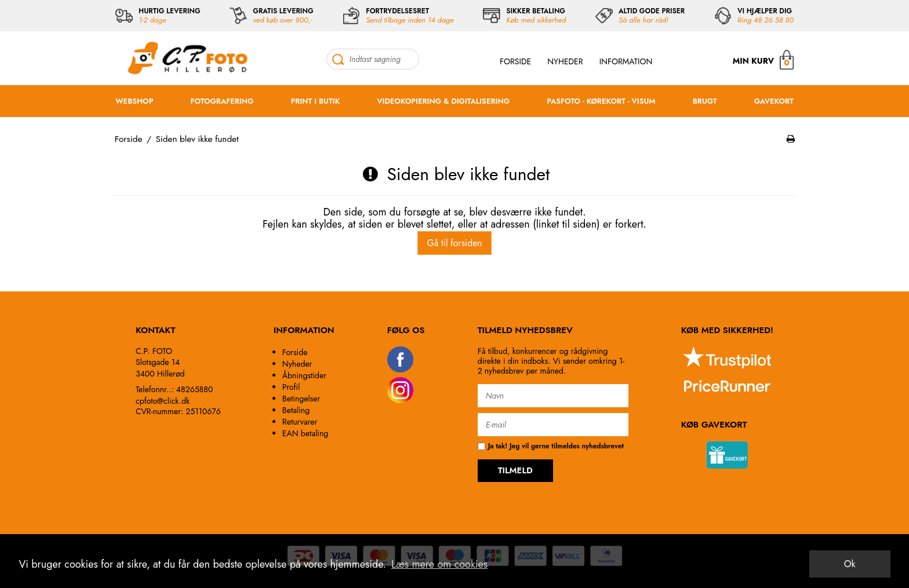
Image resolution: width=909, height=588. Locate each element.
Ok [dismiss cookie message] (850, 564)
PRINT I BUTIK (315, 101)
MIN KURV (763, 59)
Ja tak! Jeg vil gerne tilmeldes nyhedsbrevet (551, 446)
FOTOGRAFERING (222, 101)
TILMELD (515, 470)
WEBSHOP (134, 101)
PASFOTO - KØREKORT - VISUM (601, 101)
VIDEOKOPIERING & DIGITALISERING (443, 101)
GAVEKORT (774, 101)
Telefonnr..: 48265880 (174, 389)
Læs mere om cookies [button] (439, 564)
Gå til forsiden (454, 243)
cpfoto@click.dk (163, 401)
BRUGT (705, 101)
